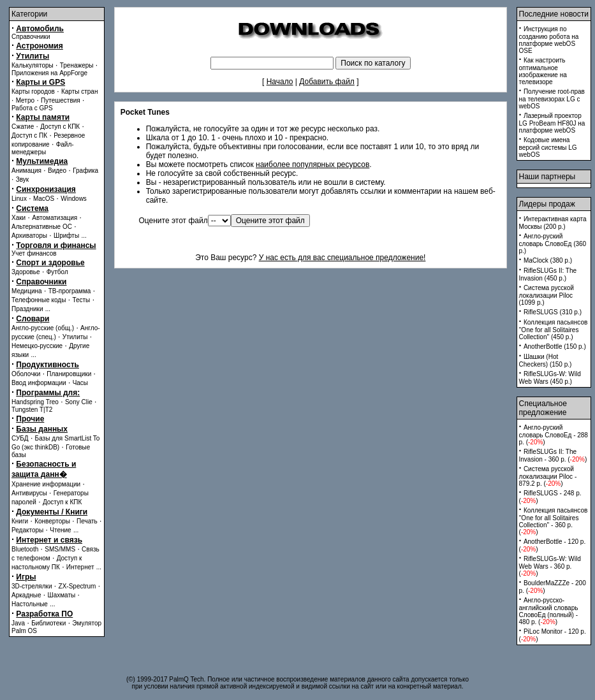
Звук (23, 179)
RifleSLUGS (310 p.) (553, 312)
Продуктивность (48, 365)
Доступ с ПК (29, 135)
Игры (26, 577)
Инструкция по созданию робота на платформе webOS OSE (549, 40)
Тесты (81, 300)
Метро (25, 100)
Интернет (80, 567)
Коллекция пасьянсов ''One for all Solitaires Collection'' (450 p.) (554, 330)
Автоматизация (55, 218)
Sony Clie (79, 402)
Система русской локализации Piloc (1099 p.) (547, 295)
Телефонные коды (39, 300)
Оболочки (26, 374)
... (84, 236)
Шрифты (66, 236)
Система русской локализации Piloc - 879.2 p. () (548, 476)
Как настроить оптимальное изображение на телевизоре (543, 71)
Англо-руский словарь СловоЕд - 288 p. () (554, 435)
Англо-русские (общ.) (43, 328)
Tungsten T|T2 (32, 410)
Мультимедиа (42, 161)
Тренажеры (77, 65)
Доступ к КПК (62, 502)
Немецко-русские (37, 346)
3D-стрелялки (32, 586)
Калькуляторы (33, 65)
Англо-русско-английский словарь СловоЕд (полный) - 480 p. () (549, 611)
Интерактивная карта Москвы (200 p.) (553, 223)
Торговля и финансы (56, 245)
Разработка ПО (44, 614)
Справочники (31, 37)
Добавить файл (327, 82)
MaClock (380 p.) (548, 260)
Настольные (30, 604)
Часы (80, 383)
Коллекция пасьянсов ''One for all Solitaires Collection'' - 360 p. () (554, 521)
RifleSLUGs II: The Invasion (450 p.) (548, 274)
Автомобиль (40, 29)
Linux (19, 199)
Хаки (18, 218)
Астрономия (39, 46)
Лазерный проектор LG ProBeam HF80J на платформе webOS (552, 123)
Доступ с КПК (60, 127)
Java (18, 623)
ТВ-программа (70, 291)
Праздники (27, 309)
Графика (85, 171)
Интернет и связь (49, 540)
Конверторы (52, 521)
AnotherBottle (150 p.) (555, 346)
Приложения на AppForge (49, 73)
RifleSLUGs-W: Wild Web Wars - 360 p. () (550, 566)
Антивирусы (29, 493)
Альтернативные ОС (42, 227)
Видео (57, 171)
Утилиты (33, 56)
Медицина (27, 291)
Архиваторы (29, 236)
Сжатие (23, 127)
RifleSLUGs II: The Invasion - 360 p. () (553, 456)
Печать (87, 521)
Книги (20, 521)
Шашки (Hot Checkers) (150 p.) (546, 361)
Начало (280, 82)
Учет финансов (34, 253)
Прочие (30, 419)
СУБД (20, 438)
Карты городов (33, 91)
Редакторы (27, 530)
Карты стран (80, 91)
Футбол (57, 272)
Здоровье (26, 272)
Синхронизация (46, 189)
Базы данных (42, 429)
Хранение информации (46, 484)
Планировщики (69, 374)
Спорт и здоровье (50, 263)
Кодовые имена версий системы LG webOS (548, 147)
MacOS (44, 199)
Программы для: (48, 393)
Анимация (26, 171)
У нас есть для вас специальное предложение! (342, 258)
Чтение (60, 530)
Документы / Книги (52, 512)
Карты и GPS (40, 82)
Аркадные (26, 595)
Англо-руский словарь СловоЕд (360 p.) (553, 244)
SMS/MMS (60, 549)
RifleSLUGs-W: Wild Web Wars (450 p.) (550, 378)
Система (32, 208)
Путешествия (61, 100)
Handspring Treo (35, 402)
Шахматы (62, 595)
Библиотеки (48, 623)
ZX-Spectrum (77, 586)
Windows (74, 199)
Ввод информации (39, 383)
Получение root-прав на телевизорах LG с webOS (552, 99)
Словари (33, 319)
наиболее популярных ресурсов (312, 164)
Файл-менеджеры (43, 148)
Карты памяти (43, 117)
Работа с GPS (32, 108)
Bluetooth (25, 549)
